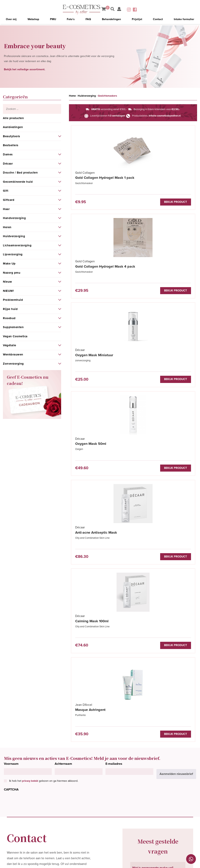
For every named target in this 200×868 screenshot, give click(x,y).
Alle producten (13, 118)
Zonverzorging (13, 364)
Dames (8, 154)
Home (72, 96)
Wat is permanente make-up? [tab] (153, 606)
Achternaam (63, 502)
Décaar (8, 164)
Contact (158, 20)
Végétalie (10, 345)
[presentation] (34, 540)
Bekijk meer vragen (148, 765)
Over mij (11, 20)
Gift (6, 191)
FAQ (88, 20)
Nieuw (8, 282)
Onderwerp (15, 650)
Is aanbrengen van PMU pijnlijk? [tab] (155, 732)
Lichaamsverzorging (17, 245)
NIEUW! (8, 291)
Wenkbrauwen (13, 354)
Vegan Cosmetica (15, 336)
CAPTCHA (11, 528)
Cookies (191, 861)
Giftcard (9, 200)
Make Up (9, 264)
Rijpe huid (10, 309)
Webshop (34, 20)
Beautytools (12, 136)
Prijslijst (137, 20)
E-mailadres (114, 502)
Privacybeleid (173, 861)
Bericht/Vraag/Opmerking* (26, 667)
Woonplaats (61, 633)
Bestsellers (11, 145)
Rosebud (9, 318)
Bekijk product (114, 203)
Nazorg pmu (12, 273)
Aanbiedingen (13, 127)
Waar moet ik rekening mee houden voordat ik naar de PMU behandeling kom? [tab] (157, 715)
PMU (53, 20)
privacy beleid (30, 519)
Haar (6, 209)
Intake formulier (184, 20)
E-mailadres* (16, 633)
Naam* (12, 616)
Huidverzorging (14, 236)
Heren (7, 227)
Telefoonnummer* (65, 616)
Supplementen (13, 327)
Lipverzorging (13, 254)
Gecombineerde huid (18, 182)
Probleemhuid (13, 300)
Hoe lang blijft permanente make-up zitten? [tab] (158, 746)
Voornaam (11, 502)
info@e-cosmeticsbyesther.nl (165, 116)
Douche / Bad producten (20, 173)
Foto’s (71, 20)
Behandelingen (111, 20)
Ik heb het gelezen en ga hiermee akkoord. (44, 519)
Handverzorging (14, 218)
